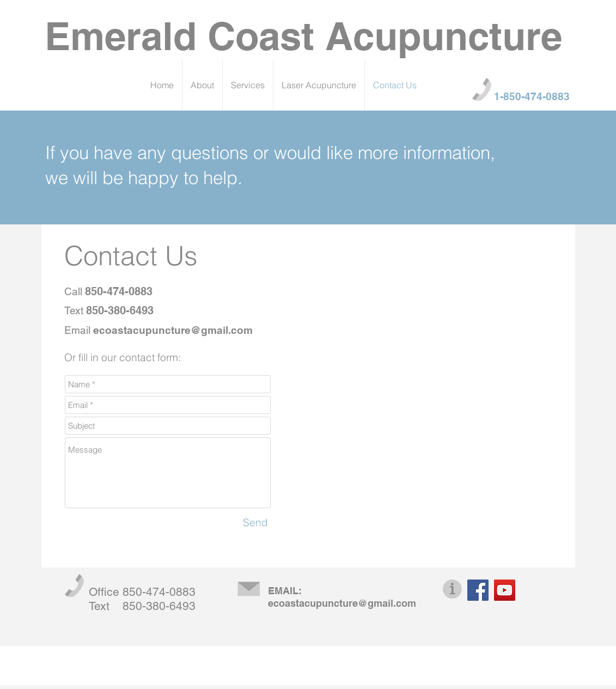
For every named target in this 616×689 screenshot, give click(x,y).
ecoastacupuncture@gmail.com (173, 330)
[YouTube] (505, 590)
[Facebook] (478, 590)
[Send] (255, 522)
